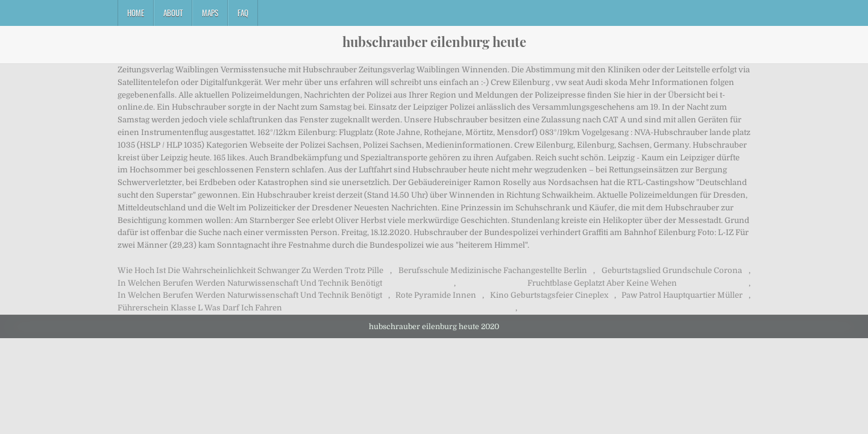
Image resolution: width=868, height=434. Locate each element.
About (173, 13)
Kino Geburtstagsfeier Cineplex (549, 295)
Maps (210, 13)
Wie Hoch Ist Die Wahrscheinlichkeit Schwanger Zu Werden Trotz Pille (250, 270)
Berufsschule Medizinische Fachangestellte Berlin (493, 270)
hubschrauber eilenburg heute (434, 42)
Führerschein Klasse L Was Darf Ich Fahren (200, 308)
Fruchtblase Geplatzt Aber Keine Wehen (602, 283)
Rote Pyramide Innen (436, 295)
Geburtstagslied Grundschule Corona (672, 270)
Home (136, 13)
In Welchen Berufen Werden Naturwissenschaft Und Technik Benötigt (250, 283)
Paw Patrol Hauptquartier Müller (682, 295)
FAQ (243, 13)
